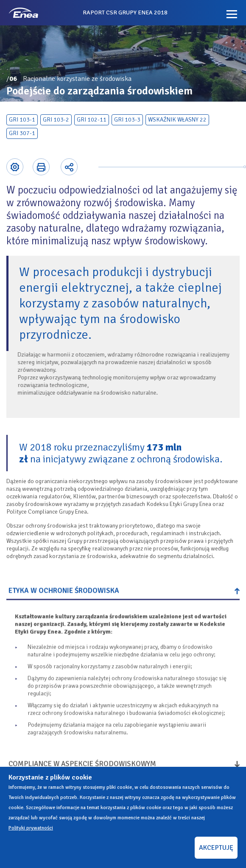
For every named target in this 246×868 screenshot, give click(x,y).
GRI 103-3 (127, 120)
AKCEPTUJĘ (216, 848)
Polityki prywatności (31, 828)
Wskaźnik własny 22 (177, 120)
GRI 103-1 (22, 120)
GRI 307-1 (22, 133)
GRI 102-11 (92, 120)
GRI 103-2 (56, 120)
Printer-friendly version (41, 167)
